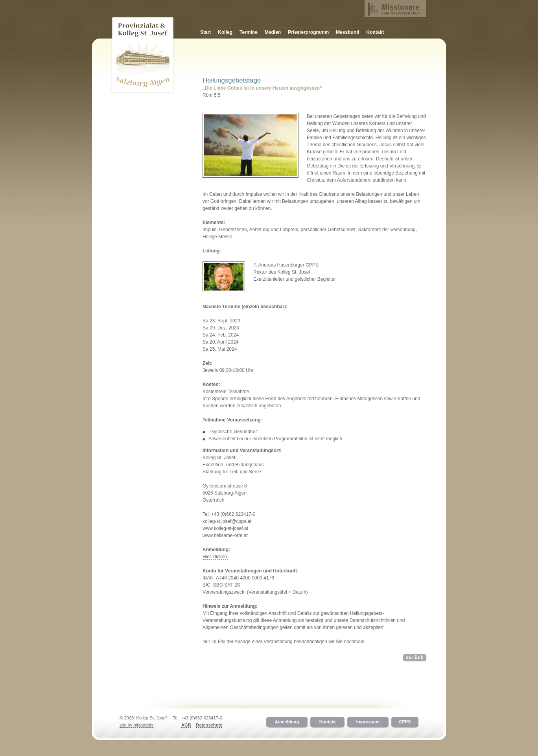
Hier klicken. (215, 557)
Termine (249, 32)
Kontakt (375, 32)
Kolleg (225, 32)
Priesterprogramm (308, 32)
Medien (273, 32)
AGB (186, 725)
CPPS (405, 722)
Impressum (368, 722)
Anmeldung (287, 722)
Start (205, 32)
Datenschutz (209, 725)
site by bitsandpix (136, 725)
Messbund (347, 32)
